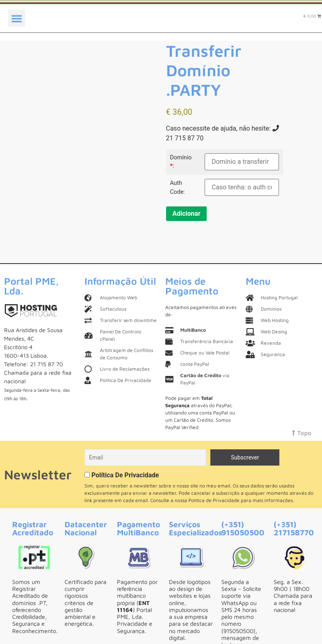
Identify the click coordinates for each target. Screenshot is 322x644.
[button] (17, 18)
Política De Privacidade (125, 475)
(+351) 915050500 (243, 528)
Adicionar (187, 214)
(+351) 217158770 (294, 528)
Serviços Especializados (196, 528)
